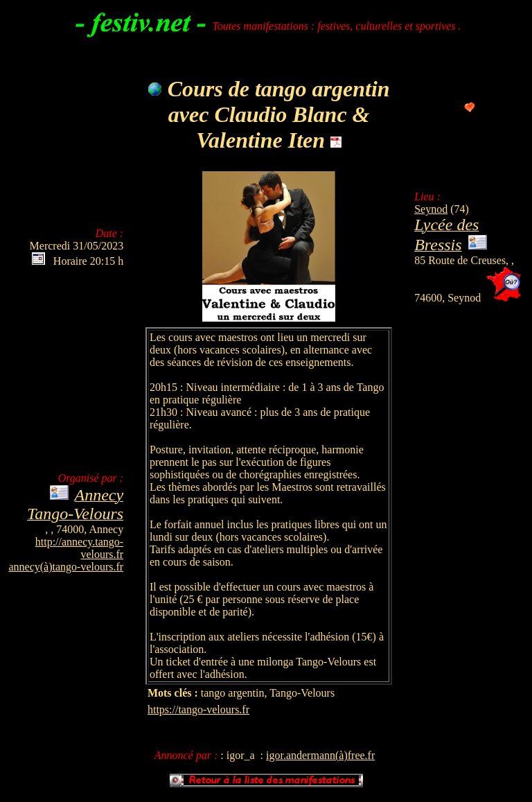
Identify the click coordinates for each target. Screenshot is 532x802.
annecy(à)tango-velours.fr (66, 567)
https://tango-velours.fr (198, 709)
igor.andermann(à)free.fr (320, 755)
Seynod (431, 209)
